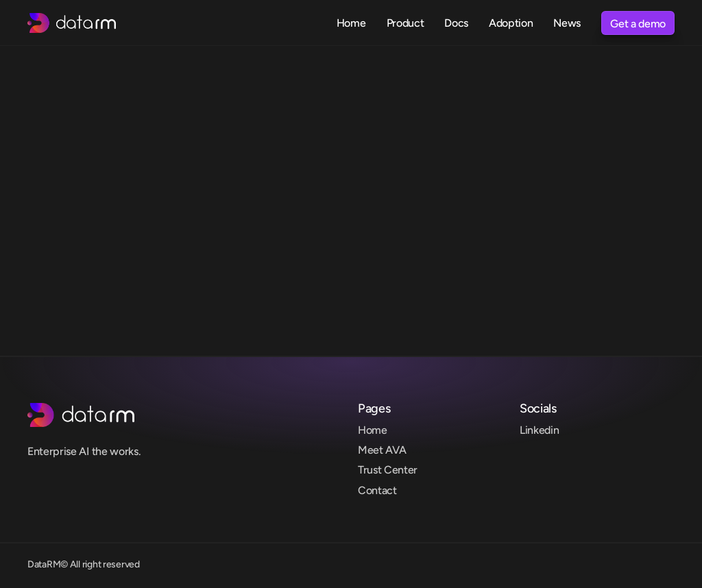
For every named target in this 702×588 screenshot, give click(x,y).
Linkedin (539, 430)
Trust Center (388, 470)
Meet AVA (382, 450)
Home (373, 430)
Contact (377, 490)
